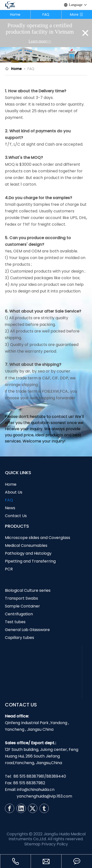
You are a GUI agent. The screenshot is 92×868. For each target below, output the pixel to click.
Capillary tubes (20, 638)
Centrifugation (19, 614)
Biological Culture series (28, 590)
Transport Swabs (21, 598)
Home (15, 14)
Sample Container (22, 606)
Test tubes (15, 622)
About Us (14, 492)
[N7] (46, 55)
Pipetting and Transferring (30, 561)
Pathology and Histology (28, 553)
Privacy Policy (55, 844)
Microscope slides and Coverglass (38, 538)
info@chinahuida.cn (36, 790)
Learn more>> (40, 41)
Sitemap (32, 844)
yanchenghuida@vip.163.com (44, 796)
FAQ (46, 14)
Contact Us (16, 516)
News (10, 508)
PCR (9, 569)
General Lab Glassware (27, 630)
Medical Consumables (26, 545)
